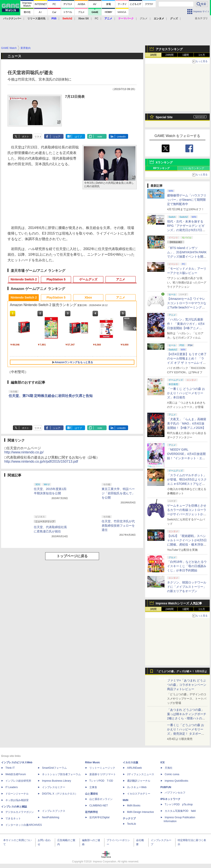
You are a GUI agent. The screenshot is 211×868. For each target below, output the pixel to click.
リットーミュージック (102, 768)
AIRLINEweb (134, 768)
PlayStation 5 (56, 279)
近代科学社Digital (99, 817)
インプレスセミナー (54, 787)
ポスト (26, 137)
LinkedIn (121, 137)
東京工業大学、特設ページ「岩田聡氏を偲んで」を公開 (118, 493)
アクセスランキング (169, 49)
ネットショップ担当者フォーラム (61, 774)
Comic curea (172, 774)
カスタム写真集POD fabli (180, 811)
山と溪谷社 (92, 794)
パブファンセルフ (175, 793)
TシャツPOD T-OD (101, 781)
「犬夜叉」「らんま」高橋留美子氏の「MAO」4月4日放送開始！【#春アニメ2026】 (187, 423)
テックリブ (129, 818)
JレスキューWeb (137, 787)
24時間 (169, 55)
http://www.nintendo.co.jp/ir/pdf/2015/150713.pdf (41, 461)
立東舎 (93, 787)
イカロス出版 (130, 762)
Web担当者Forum (16, 774)
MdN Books (134, 806)
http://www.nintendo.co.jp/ (24, 452)
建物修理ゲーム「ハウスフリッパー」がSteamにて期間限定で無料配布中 (187, 200)
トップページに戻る (72, 556)
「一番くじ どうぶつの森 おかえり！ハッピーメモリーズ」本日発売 (186, 393)
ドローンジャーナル (17, 794)
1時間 (153, 55)
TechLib (131, 824)
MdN (126, 800)
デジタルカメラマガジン (20, 812)
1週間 (186, 55)
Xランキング (164, 162)
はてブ (78, 137)
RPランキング (161, 168)
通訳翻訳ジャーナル (139, 781)
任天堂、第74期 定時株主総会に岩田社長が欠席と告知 (51, 396)
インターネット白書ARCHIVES (24, 825)
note (100, 137)
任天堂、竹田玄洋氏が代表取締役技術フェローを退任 (118, 526)
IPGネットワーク (170, 799)
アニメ (121, 279)
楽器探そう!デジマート (103, 774)
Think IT (10, 768)
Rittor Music (92, 762)
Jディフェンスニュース (141, 774)
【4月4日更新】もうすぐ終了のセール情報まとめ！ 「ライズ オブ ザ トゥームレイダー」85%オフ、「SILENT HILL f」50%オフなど (187, 363)
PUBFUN (166, 787)
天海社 (169, 768)
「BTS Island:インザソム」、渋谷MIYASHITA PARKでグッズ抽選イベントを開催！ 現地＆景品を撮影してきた (187, 257)
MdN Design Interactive (140, 812)
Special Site (164, 117)
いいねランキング (194, 168)
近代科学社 (92, 812)
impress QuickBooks (176, 781)
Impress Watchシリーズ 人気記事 (179, 603)
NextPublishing (51, 817)
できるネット (13, 818)
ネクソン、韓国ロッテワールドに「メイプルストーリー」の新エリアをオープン (187, 587)
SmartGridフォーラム (54, 768)
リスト (38, 137)
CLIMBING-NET (99, 806)
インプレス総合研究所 (18, 781)
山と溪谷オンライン (101, 799)
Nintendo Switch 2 (24, 279)
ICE (163, 762)
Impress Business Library (57, 781)
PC (97, 19)
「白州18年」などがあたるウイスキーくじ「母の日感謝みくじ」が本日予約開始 (187, 566)
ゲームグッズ (88, 279)
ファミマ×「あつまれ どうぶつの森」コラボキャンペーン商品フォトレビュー (187, 685)
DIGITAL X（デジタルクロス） (60, 794)
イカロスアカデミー (139, 794)
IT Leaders (12, 787)
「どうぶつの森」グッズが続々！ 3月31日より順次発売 (181, 672)
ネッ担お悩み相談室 (17, 800)
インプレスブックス (54, 811)
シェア (57, 137)
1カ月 (202, 55)
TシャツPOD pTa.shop (179, 804)
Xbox (88, 297)
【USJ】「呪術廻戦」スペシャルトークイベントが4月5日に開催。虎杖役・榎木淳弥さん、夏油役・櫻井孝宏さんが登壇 (187, 544)
